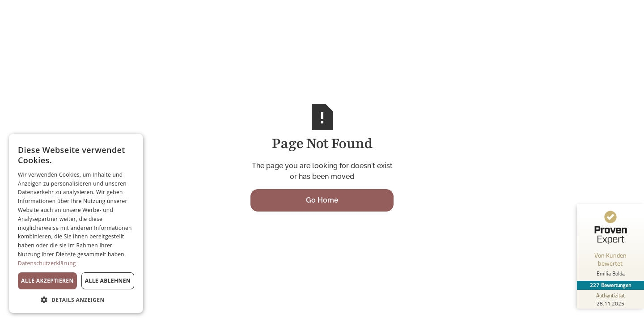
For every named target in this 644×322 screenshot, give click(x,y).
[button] (76, 300)
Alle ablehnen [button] (108, 281)
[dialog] (76, 223)
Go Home (322, 200)
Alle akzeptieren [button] (47, 281)
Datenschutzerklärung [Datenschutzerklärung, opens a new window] (47, 263)
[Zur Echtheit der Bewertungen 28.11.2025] (610, 299)
